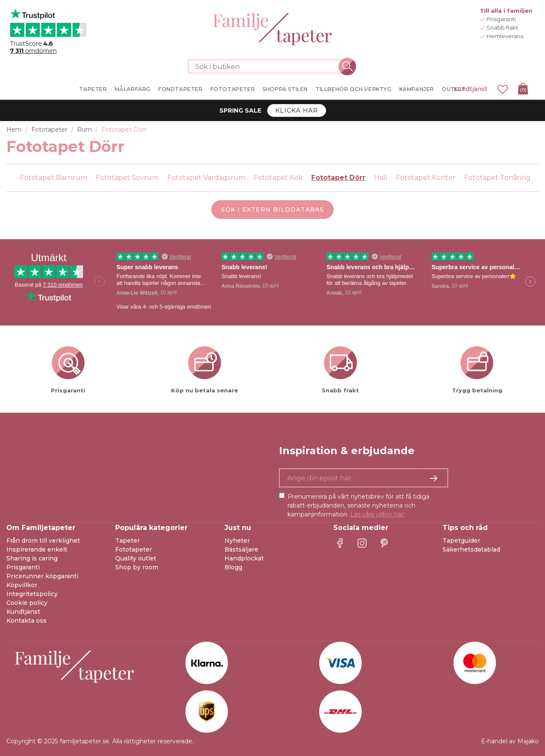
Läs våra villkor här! (377, 514)
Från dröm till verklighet (43, 541)
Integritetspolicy (32, 594)
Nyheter (237, 541)
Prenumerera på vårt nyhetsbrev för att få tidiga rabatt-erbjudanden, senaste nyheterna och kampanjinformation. (358, 505)
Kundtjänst (470, 89)
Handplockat (244, 558)
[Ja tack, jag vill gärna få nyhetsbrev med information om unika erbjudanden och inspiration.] (364, 478)
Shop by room (137, 567)
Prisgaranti (23, 567)
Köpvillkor (22, 585)
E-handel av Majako (510, 741)
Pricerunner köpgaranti (42, 576)
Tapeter (127, 541)
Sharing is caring (32, 558)
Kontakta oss (26, 621)
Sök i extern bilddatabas (272, 210)
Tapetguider (461, 541)
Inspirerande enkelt (37, 549)
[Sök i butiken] (268, 66)
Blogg (233, 567)
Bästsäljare (241, 549)
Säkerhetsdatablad (471, 549)
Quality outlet (136, 558)
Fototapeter (134, 549)
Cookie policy (27, 603)
